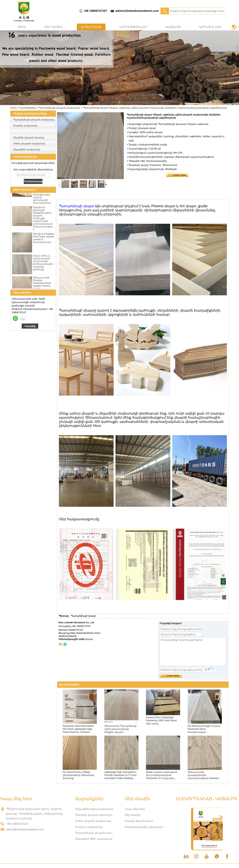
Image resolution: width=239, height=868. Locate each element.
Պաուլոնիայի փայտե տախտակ (59, 108)
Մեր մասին (54, 27)
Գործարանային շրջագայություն (145, 827)
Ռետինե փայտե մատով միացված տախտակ (96, 815)
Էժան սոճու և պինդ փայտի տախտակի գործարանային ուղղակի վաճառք (43, 263)
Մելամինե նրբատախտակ (94, 809)
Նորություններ (133, 27)
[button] (119, 102)
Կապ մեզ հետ (210, 27)
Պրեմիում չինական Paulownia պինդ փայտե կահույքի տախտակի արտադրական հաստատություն (43, 219)
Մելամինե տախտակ (27, 149)
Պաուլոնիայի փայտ (76, 206)
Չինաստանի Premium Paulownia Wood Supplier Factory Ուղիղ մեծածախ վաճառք (42, 286)
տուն (22, 27)
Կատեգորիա (28, 108)
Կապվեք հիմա (30, 327)
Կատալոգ (173, 27)
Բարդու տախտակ (25, 126)
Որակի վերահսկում (139, 821)
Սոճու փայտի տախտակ (29, 143)
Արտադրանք (91, 27)
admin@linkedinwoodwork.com (137, 11)
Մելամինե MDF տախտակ (94, 839)
